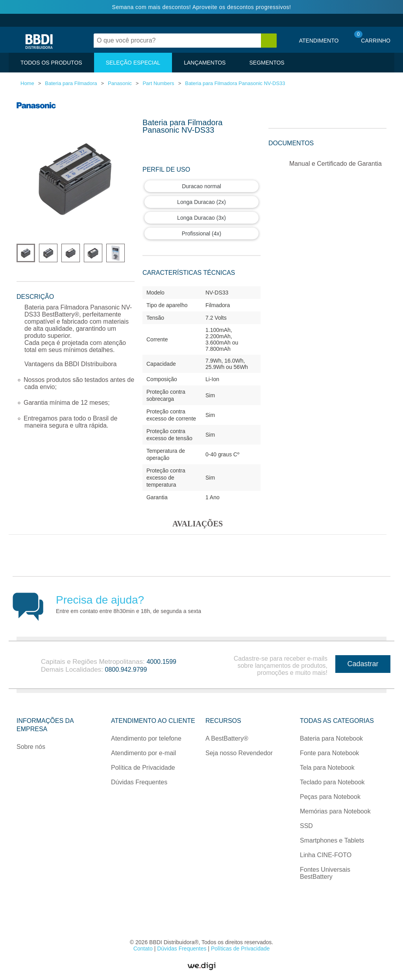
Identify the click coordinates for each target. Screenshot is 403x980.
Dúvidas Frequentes (139, 782)
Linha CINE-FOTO (326, 855)
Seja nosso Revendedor (239, 753)
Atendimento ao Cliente (153, 721)
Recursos (223, 721)
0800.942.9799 (126, 670)
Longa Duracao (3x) (201, 218)
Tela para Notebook (327, 768)
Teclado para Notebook (332, 782)
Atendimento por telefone (146, 738)
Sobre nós (31, 747)
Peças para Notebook (330, 797)
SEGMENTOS (267, 63)
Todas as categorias (337, 721)
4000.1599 (161, 662)
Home (27, 83)
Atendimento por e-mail (143, 753)
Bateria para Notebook (331, 738)
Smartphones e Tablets (332, 840)
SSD (306, 826)
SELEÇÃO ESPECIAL (133, 63)
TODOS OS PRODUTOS (51, 63)
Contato (144, 949)
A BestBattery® (227, 738)
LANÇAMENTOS (205, 63)
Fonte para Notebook (329, 753)
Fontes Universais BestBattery (325, 873)
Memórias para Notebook (335, 811)
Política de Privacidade (143, 768)
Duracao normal (201, 186)
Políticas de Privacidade (240, 949)
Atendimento (319, 41)
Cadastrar (363, 664)
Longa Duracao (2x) (201, 202)
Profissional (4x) (201, 233)
